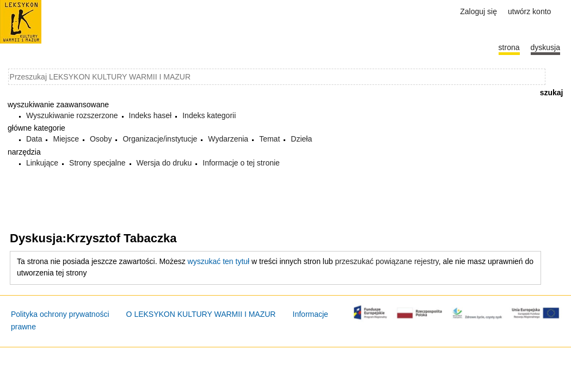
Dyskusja (545, 47)
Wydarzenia (228, 139)
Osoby (101, 139)
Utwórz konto (529, 11)
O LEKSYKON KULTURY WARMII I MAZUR (201, 314)
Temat (269, 139)
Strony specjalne (97, 163)
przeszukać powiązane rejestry (386, 261)
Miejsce (66, 139)
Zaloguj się (478, 11)
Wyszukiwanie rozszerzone (72, 115)
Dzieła (301, 139)
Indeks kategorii (209, 115)
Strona (509, 47)
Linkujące (42, 163)
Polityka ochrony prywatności (60, 314)
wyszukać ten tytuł (219, 261)
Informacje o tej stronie (241, 163)
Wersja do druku (164, 163)
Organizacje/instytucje (160, 139)
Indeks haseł (151, 115)
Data (34, 139)
